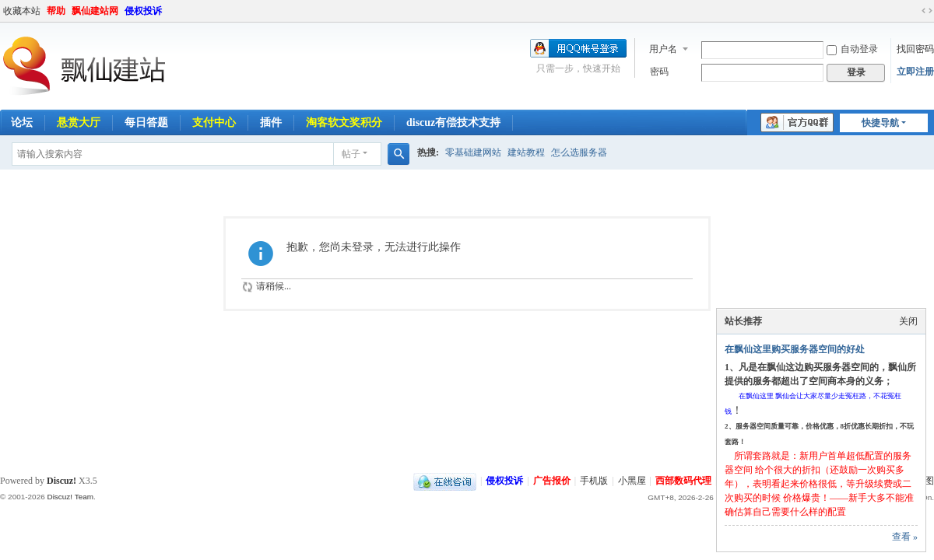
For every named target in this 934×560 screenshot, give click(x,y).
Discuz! (61, 481)
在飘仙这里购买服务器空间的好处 (795, 349)
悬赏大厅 (79, 122)
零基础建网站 (473, 152)
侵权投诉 (143, 11)
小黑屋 (632, 481)
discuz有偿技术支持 (453, 122)
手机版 (594, 481)
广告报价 (552, 481)
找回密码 (915, 49)
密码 (659, 72)
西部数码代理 (683, 481)
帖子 (351, 154)
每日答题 (146, 122)
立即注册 (915, 72)
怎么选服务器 (579, 152)
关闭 (908, 321)
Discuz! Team (70, 497)
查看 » (905, 537)
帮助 (56, 11)
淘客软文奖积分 (344, 122)
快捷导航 (880, 123)
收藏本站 (22, 11)
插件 (271, 122)
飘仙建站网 (95, 11)
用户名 (663, 49)
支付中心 (214, 122)
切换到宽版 (927, 11)
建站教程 (526, 152)
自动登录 (852, 49)
